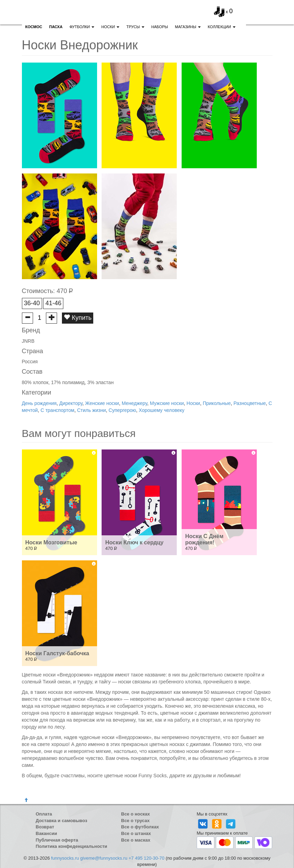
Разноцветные (250, 403)
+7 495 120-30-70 (147, 858)
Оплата (44, 814)
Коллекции (222, 27)
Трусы (135, 27)
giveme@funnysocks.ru (104, 858)
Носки (110, 27)
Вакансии (46, 833)
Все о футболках (140, 827)
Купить (78, 318)
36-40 (32, 303)
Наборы (160, 27)
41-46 (53, 303)
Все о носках (136, 814)
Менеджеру (134, 403)
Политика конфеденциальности (72, 846)
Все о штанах (136, 833)
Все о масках (136, 840)
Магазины (188, 27)
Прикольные (217, 403)
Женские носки (102, 403)
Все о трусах (135, 821)
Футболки (82, 27)
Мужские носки (167, 403)
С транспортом (57, 410)
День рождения (39, 403)
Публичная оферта (57, 840)
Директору (71, 403)
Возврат (45, 827)
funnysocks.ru (65, 858)
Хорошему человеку (162, 410)
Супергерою (122, 410)
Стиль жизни (91, 410)
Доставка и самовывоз (62, 821)
